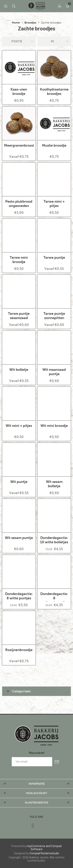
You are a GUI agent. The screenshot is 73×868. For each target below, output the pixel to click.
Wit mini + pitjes (19, 426)
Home (16, 23)
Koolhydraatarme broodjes (54, 92)
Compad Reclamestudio (44, 853)
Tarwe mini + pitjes (54, 204)
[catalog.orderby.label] (19, 41)
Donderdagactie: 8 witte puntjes (19, 596)
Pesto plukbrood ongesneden (19, 204)
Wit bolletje (19, 370)
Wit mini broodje (54, 426)
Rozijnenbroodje (19, 650)
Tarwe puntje (54, 258)
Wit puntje (19, 482)
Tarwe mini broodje (19, 260)
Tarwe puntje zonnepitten (54, 316)
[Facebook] (33, 826)
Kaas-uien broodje (19, 92)
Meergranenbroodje (19, 145)
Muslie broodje (54, 145)
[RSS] (40, 824)
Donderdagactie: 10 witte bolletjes (54, 540)
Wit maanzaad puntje (54, 372)
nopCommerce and (39, 846)
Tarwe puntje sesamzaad (19, 316)
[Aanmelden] (32, 762)
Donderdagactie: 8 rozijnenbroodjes (54, 598)
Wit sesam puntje (19, 538)
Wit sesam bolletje (54, 484)
